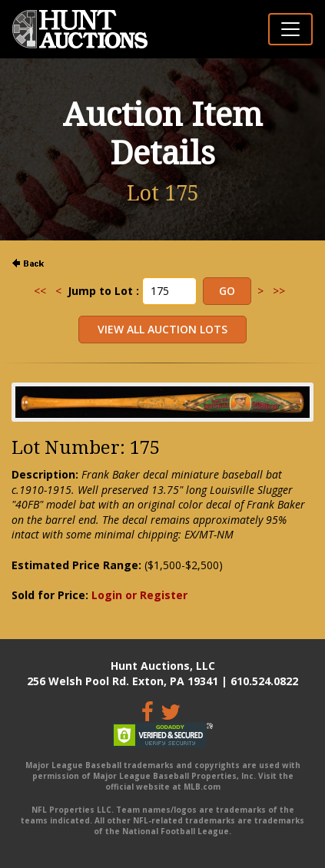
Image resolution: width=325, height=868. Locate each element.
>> (279, 291)
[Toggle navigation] (290, 29)
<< (40, 291)
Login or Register (139, 595)
